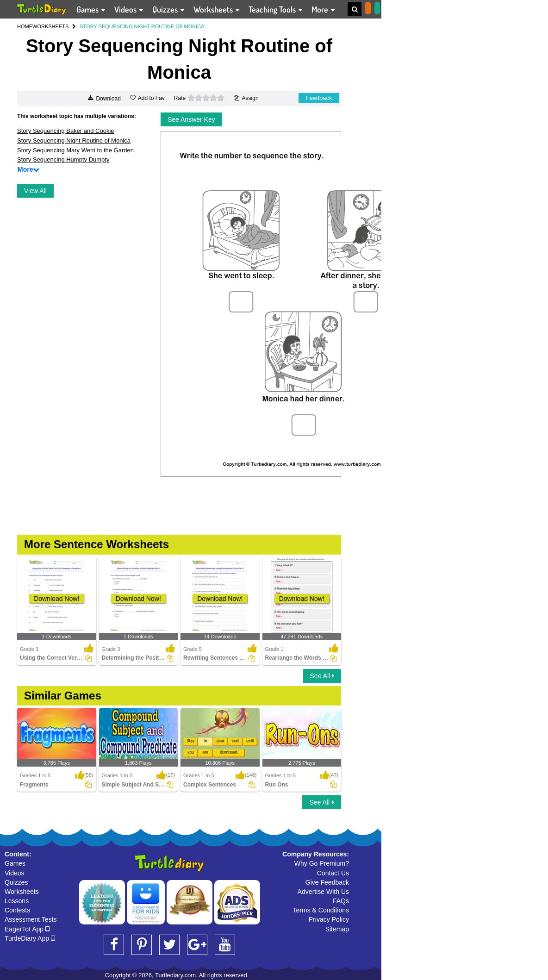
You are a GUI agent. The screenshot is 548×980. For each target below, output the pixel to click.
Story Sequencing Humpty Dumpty (63, 159)
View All (35, 191)
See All (322, 676)
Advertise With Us (323, 892)
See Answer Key (191, 119)
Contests (17, 910)
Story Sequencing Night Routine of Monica (74, 140)
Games (15, 863)
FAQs (341, 901)
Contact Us (333, 873)
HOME (25, 26)
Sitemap (337, 929)
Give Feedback (327, 882)
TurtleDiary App (30, 938)
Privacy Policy (329, 919)
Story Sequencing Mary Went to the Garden (75, 150)
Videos (15, 873)
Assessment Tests (31, 919)
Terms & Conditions (321, 910)
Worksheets (22, 892)
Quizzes (16, 882)
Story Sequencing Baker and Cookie (66, 131)
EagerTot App (27, 929)
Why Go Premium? (322, 863)
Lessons (17, 901)
